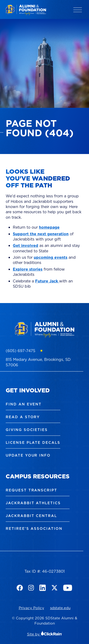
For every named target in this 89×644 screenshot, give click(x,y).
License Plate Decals (33, 442)
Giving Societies (27, 430)
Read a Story (23, 417)
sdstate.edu (60, 608)
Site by (45, 634)
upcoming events (51, 257)
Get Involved (28, 390)
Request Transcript (31, 490)
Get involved (26, 245)
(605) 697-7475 (21, 351)
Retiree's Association (34, 528)
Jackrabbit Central (31, 516)
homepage (49, 227)
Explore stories (28, 269)
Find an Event (24, 404)
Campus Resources (38, 476)
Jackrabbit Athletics (33, 503)
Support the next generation (41, 234)
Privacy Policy (31, 608)
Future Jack (47, 281)
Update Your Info (28, 455)
